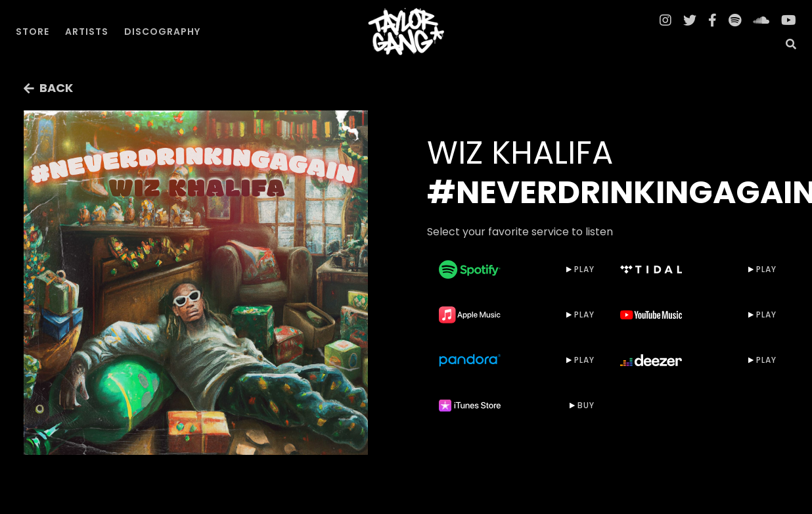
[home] (406, 32)
